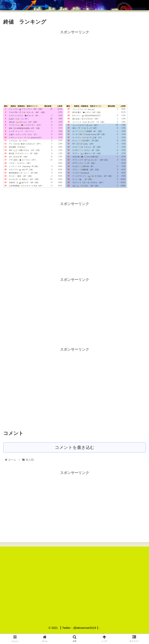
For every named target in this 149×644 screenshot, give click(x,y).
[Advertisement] (74, 64)
